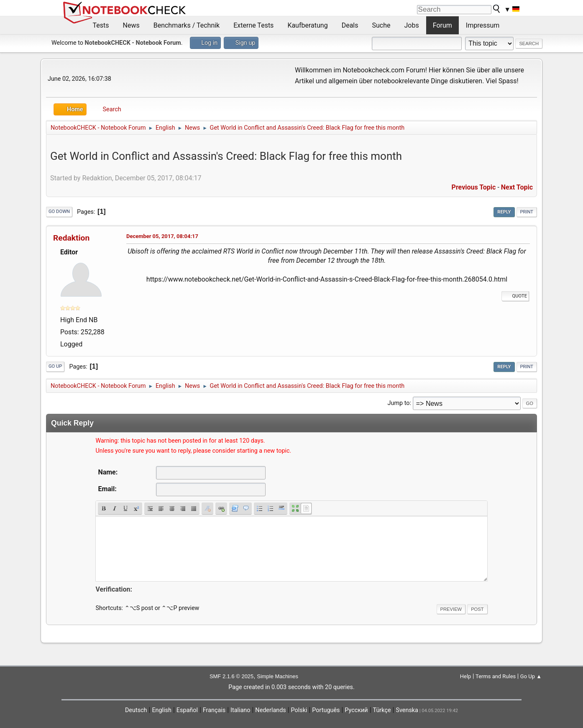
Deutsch (136, 710)
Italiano (240, 710)
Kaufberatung (307, 25)
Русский (356, 710)
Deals (350, 25)
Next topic (517, 187)
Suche (381, 25)
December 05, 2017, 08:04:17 (162, 236)
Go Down (59, 211)
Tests (101, 25)
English (162, 710)
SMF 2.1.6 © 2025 (231, 676)
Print (527, 212)
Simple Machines (277, 676)
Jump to (399, 403)
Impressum (483, 25)
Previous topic (474, 187)
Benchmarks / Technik (187, 25)
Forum (442, 25)
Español (187, 710)
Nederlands (270, 710)
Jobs (412, 25)
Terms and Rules (496, 676)
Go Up (55, 366)
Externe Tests (253, 25)
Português (326, 710)
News (131, 25)
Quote (515, 296)
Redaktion (71, 238)
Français (214, 710)
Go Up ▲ (531, 676)
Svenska (407, 710)
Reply (504, 212)
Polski (299, 710)
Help (466, 676)
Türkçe (382, 710)
